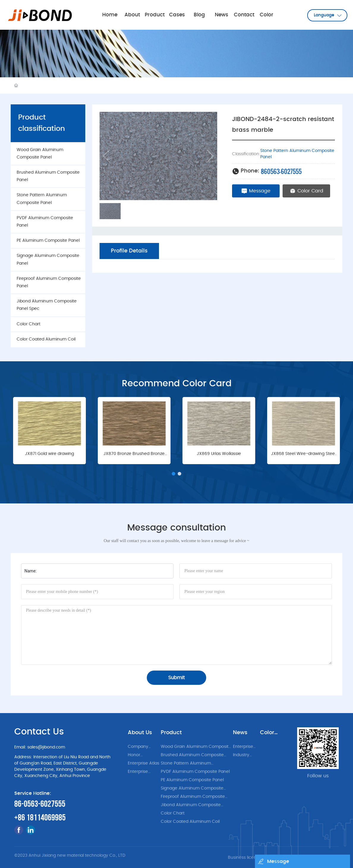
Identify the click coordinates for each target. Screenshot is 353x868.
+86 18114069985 (40, 818)
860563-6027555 (281, 171)
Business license (245, 858)
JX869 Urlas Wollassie (219, 454)
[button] (174, 474)
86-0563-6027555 (40, 804)
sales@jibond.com (46, 747)
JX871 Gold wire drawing (49, 454)
